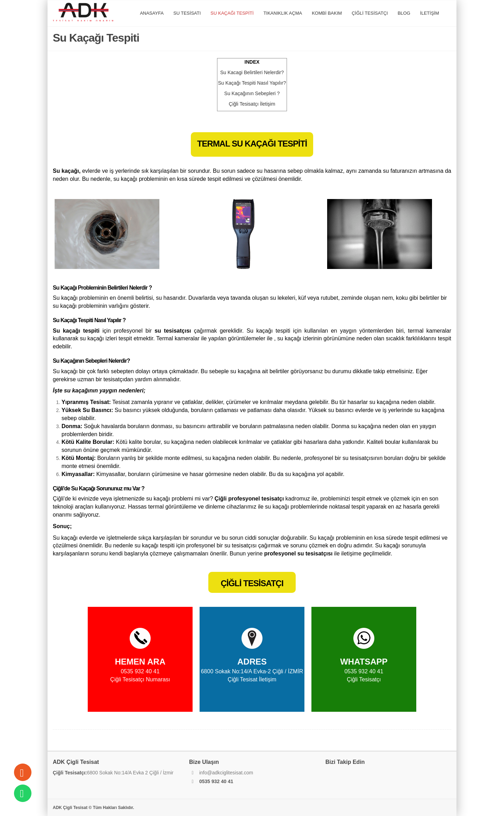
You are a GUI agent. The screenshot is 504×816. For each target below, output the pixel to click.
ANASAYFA (152, 13)
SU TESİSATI (187, 13)
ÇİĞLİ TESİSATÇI (370, 13)
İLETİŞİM (430, 13)
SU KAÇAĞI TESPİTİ (232, 13)
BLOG (404, 13)
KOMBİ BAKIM (327, 13)
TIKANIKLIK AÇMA (283, 13)
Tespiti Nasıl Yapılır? (252, 83)
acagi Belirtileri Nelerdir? (252, 72)
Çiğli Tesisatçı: (70, 773)
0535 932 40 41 (216, 781)
